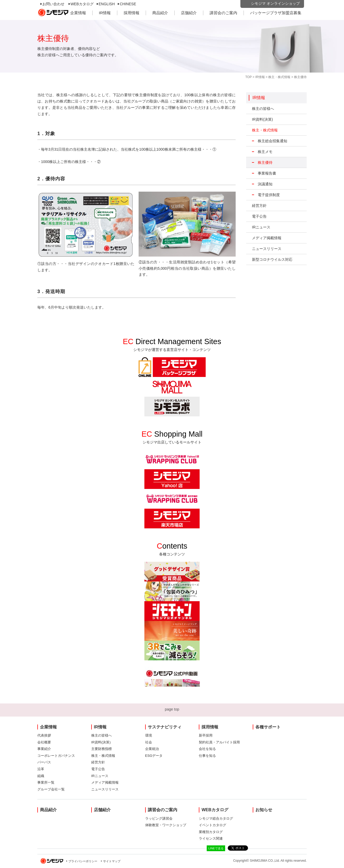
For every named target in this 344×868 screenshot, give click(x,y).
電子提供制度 (269, 195)
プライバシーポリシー (83, 861)
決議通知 (265, 184)
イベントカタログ (213, 825)
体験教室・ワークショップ (166, 825)
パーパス (44, 762)
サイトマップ (112, 861)
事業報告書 (267, 173)
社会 (149, 742)
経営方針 (259, 206)
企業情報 (78, 13)
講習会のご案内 (223, 13)
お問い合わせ (53, 4)
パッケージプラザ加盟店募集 (276, 13)
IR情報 (105, 13)
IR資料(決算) (262, 119)
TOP (249, 77)
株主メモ (265, 152)
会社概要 (44, 742)
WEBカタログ (82, 4)
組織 (41, 776)
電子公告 (259, 216)
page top (172, 709)
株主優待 (265, 162)
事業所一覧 (46, 782)
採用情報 (131, 13)
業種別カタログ (211, 832)
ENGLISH (107, 4)
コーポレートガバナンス (56, 756)
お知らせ (264, 810)
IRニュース (261, 227)
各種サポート (268, 727)
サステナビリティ (165, 727)
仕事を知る (207, 756)
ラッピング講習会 (159, 818)
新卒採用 (206, 735)
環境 (149, 735)
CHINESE (128, 4)
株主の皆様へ (263, 109)
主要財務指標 (102, 749)
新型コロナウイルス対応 (272, 259)
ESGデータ (154, 756)
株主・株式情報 (279, 77)
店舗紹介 (189, 13)
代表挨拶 (44, 735)
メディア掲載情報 (267, 238)
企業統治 (152, 749)
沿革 (41, 769)
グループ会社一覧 (51, 789)
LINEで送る (216, 848)
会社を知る (207, 749)
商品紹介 (160, 13)
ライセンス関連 (211, 838)
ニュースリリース (267, 249)
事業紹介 (44, 749)
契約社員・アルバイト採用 (219, 742)
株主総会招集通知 (272, 141)
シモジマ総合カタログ (216, 818)
